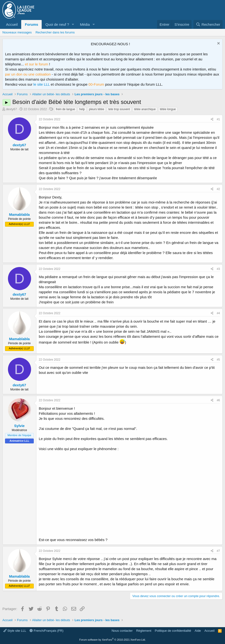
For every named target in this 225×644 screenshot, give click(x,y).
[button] (73, 24)
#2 (218, 189)
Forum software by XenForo (112, 640)
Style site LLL (15, 631)
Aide (198, 631)
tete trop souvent (119, 109)
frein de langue (65, 109)
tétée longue (168, 109)
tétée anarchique (145, 109)
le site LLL (42, 84)
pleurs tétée (96, 109)
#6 (218, 400)
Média (85, 24)
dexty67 (12, 109)
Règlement (144, 631)
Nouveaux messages (17, 32)
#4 (218, 313)
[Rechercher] (208, 24)
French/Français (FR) (46, 631)
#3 (218, 269)
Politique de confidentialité (173, 631)
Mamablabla (20, 214)
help (82, 109)
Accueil (12, 24)
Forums (31, 24)
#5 (218, 360)
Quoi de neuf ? (57, 24)
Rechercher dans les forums (55, 32)
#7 (218, 551)
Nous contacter (122, 631)
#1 (218, 119)
